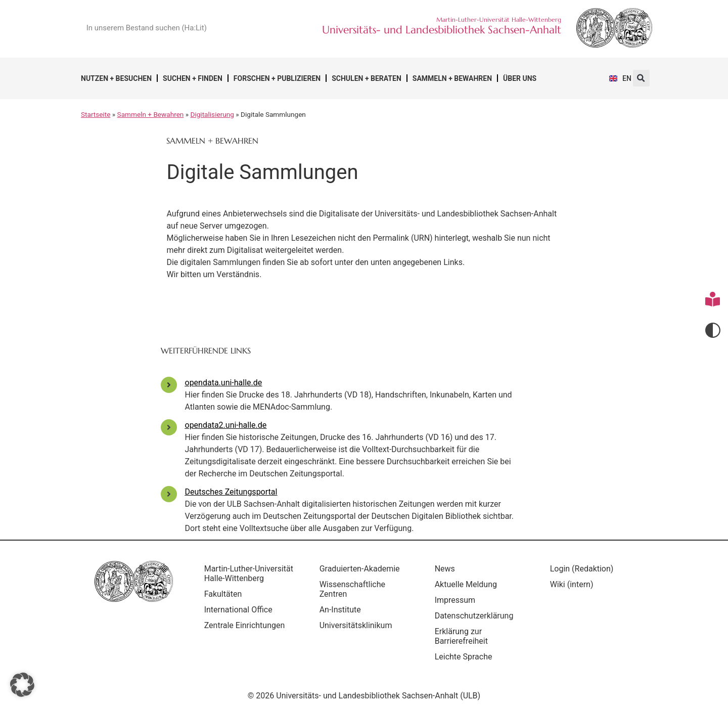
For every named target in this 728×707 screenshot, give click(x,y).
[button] (641, 78)
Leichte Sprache (466, 657)
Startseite (96, 114)
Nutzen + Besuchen (116, 78)
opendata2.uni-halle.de (226, 425)
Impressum (457, 600)
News (447, 569)
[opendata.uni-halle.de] (169, 385)
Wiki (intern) (574, 584)
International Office (240, 619)
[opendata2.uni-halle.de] (169, 427)
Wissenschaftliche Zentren (354, 589)
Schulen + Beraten (367, 78)
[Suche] (256, 28)
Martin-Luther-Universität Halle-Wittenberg (237, 578)
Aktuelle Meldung (468, 584)
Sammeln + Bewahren (452, 78)
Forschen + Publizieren (277, 78)
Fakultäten (225, 604)
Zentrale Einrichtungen (247, 635)
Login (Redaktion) (584, 569)
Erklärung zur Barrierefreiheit (463, 636)
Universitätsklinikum (358, 625)
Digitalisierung (212, 114)
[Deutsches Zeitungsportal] (169, 494)
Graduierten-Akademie (362, 569)
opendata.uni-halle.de (224, 383)
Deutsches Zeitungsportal (231, 492)
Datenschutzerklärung (476, 616)
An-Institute (342, 610)
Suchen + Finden (193, 78)
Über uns (520, 78)
